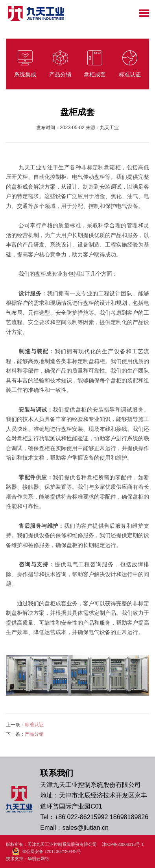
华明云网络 (38, 859)
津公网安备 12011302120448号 (46, 852)
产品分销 (34, 734)
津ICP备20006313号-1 (123, 844)
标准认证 (34, 725)
